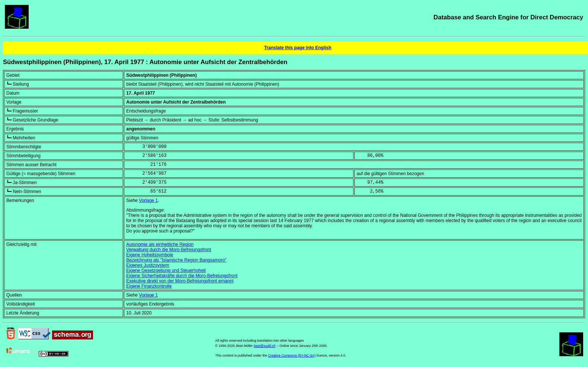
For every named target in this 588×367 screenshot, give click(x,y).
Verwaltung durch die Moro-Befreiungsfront (169, 250)
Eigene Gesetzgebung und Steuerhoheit (166, 270)
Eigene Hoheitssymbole (150, 255)
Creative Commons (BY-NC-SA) (292, 355)
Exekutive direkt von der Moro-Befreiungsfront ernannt (180, 281)
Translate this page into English (298, 48)
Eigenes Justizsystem (148, 265)
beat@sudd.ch (265, 346)
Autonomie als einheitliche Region (160, 244)
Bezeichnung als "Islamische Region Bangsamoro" (176, 260)
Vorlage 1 (148, 200)
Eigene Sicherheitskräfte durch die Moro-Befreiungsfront (182, 276)
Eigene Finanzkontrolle (149, 286)
